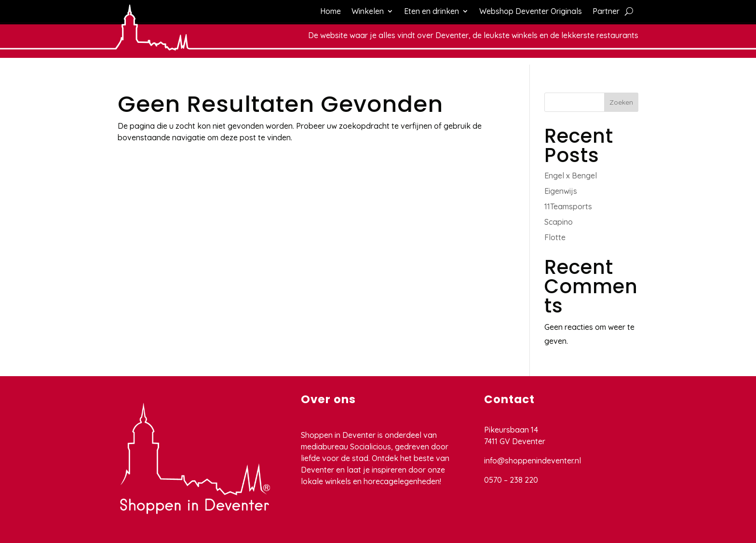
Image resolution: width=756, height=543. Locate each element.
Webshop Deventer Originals (531, 12)
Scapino (559, 222)
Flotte (555, 237)
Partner (606, 12)
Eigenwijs (561, 191)
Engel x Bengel (571, 176)
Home (331, 12)
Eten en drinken (432, 12)
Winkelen (368, 12)
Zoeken (621, 102)
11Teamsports (568, 206)
